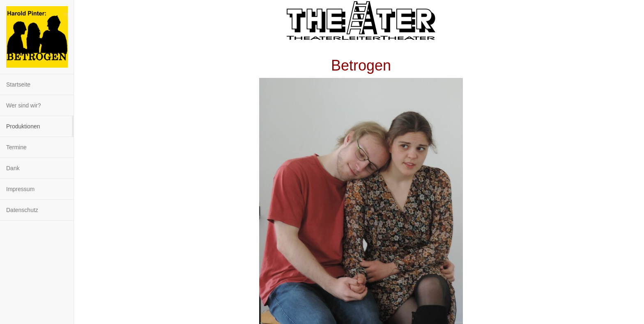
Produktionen (23, 126)
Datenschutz (22, 210)
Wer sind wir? (24, 105)
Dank (13, 168)
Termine (16, 147)
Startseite (18, 84)
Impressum (20, 189)
